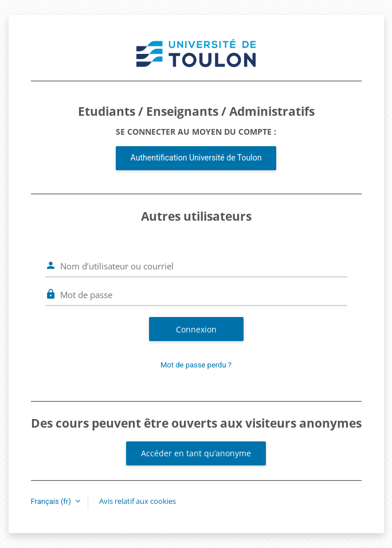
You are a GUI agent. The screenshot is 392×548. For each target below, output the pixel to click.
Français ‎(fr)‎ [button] (52, 501)
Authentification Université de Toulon (196, 158)
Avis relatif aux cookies (138, 501)
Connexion (196, 329)
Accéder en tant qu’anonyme (196, 453)
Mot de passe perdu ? (196, 365)
